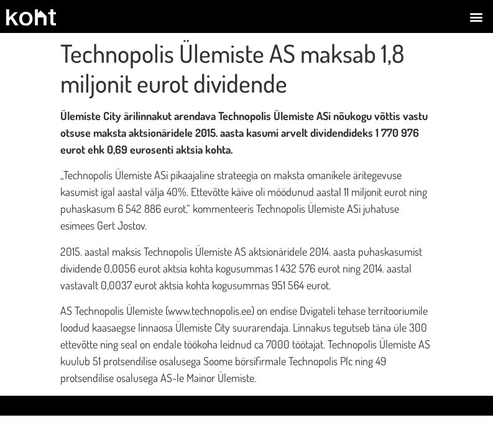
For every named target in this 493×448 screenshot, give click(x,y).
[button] (477, 16)
